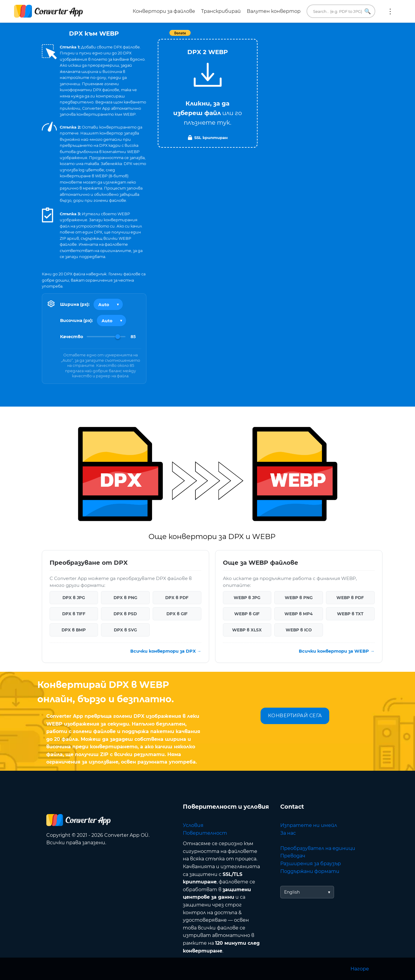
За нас (288, 833)
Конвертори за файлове (164, 11)
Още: (390, 11)
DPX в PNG (125, 598)
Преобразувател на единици (318, 848)
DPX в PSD (125, 614)
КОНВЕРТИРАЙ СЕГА (295, 716)
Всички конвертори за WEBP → (337, 651)
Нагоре (360, 969)
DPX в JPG (74, 598)
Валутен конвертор (274, 11)
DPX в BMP (74, 630)
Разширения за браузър (311, 864)
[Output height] (111, 320)
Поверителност (205, 833)
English (292, 892)
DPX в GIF (177, 614)
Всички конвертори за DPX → (166, 651)
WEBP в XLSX (247, 630)
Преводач (293, 856)
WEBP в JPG (247, 598)
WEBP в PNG (299, 598)
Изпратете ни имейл (309, 825)
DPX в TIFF (74, 614)
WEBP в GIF (247, 614)
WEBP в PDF (350, 598)
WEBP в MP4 (298, 614)
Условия (193, 825)
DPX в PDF (177, 598)
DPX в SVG (125, 630)
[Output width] (108, 304)
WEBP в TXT (350, 614)
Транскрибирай (221, 11)
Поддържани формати (310, 871)
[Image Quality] (106, 337)
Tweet (242, 36)
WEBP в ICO (299, 630)
